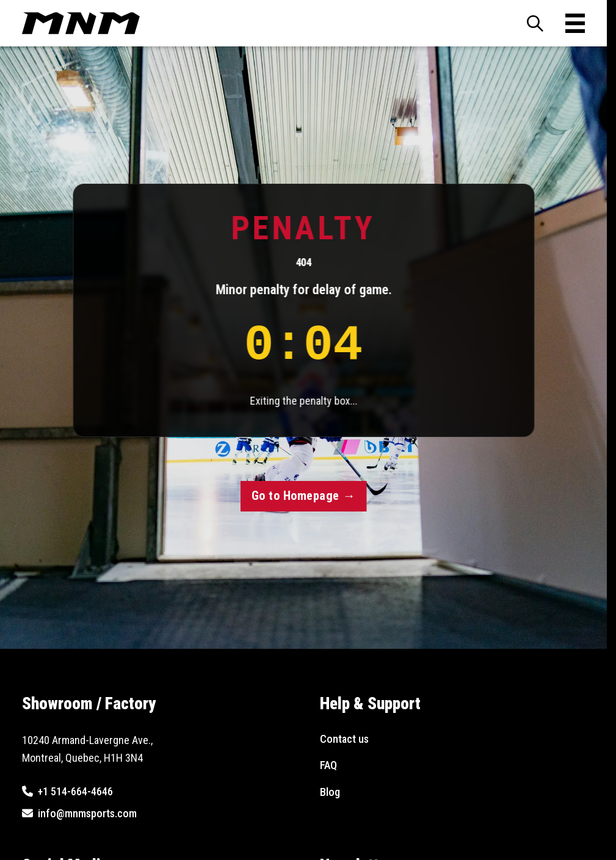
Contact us (344, 739)
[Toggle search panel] (535, 23)
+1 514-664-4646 (75, 791)
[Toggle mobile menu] (575, 23)
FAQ (328, 765)
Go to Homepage (303, 496)
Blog (330, 792)
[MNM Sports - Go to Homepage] (81, 23)
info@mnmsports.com (87, 813)
